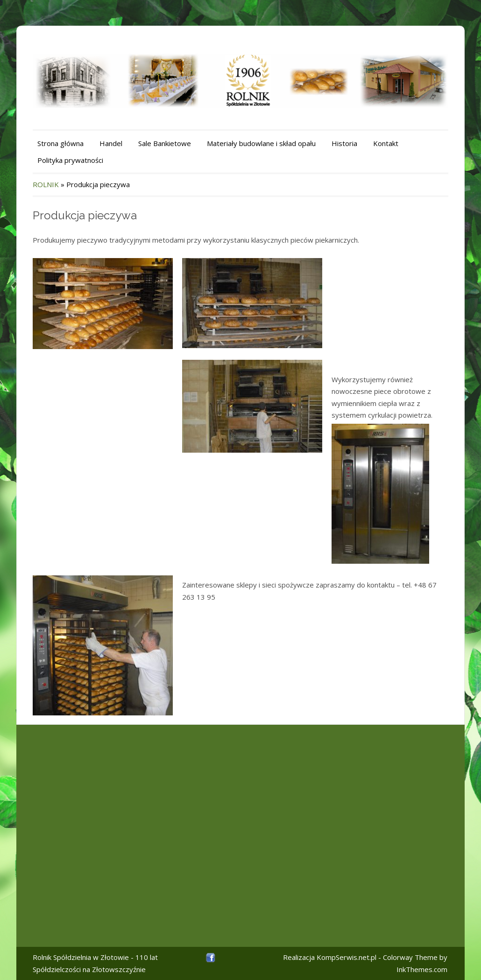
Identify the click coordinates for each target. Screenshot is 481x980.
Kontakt (386, 143)
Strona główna (60, 143)
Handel (111, 143)
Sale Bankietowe (165, 143)
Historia (344, 143)
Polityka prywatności (70, 160)
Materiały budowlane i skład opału (261, 143)
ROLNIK (46, 184)
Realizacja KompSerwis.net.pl (330, 957)
